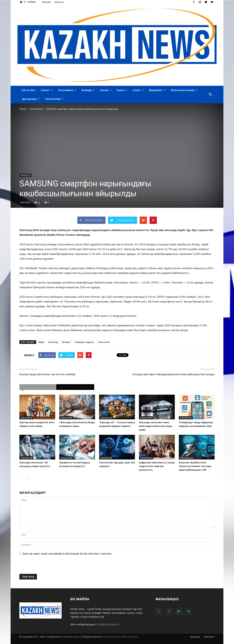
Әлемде (88, 90)
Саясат (47, 90)
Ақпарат (66, 342)
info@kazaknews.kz (108, 624)
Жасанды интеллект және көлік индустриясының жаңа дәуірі (155, 426)
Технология (54, 99)
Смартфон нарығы (84, 342)
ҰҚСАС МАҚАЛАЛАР (38, 387)
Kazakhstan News (71, 637)
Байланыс (59, 2)
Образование (187, 458)
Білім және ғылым (184, 90)
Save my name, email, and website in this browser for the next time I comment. (67, 554)
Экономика (67, 90)
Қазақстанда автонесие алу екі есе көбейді (47, 374)
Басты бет (29, 90)
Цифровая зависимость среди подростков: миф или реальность (157, 466)
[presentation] (47, 567)
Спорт (138, 90)
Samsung (53, 342)
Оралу (23, 109)
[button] (210, 95)
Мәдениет (157, 90)
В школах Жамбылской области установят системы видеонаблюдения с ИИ (195, 466)
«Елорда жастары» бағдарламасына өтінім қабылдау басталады (173, 374)
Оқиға (122, 90)
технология (104, 342)
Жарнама (46, 2)
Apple (41, 342)
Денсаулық (31, 99)
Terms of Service (129, 637)
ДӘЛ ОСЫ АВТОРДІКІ (75, 387)
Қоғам (106, 90)
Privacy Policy (111, 637)
